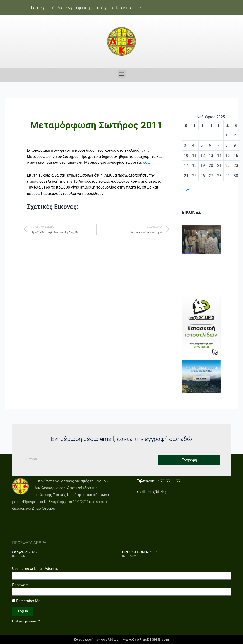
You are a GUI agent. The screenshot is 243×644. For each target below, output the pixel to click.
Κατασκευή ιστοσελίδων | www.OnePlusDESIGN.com (121, 639)
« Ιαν (186, 189)
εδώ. (147, 162)
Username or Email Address (35, 568)
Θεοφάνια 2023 (24, 551)
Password (20, 585)
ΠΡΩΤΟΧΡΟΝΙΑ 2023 (140, 551)
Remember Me (26, 601)
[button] (122, 74)
